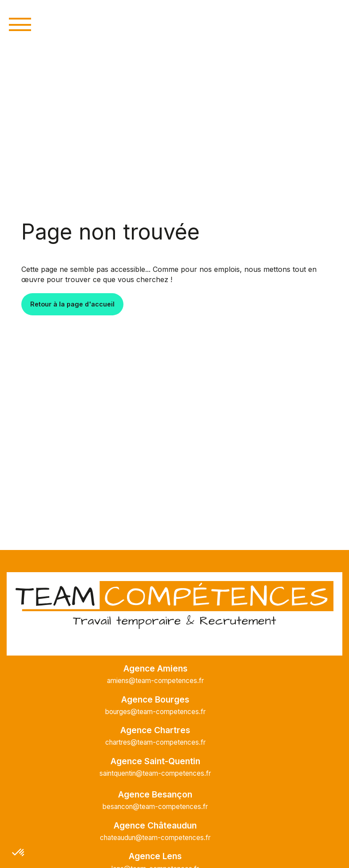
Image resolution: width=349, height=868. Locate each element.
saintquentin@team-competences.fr (155, 773)
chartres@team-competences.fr (155, 742)
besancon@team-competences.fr (155, 807)
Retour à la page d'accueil (72, 304)
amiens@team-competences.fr (155, 681)
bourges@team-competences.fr (155, 712)
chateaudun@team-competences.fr (155, 838)
